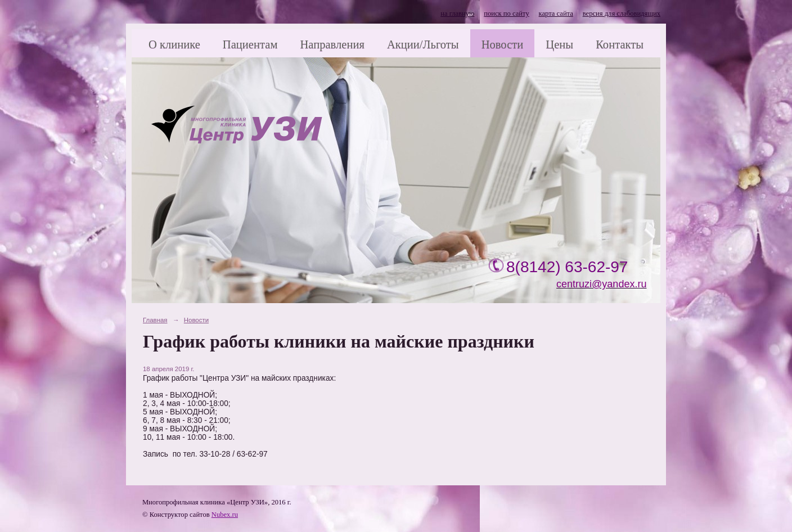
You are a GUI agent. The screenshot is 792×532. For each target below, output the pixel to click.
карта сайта (556, 13)
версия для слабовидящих (622, 13)
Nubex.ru (225, 515)
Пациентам (250, 44)
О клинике (174, 44)
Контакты (620, 44)
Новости (503, 44)
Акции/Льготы (423, 44)
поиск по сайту (506, 13)
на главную (457, 13)
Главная (155, 320)
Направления (332, 44)
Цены (559, 44)
